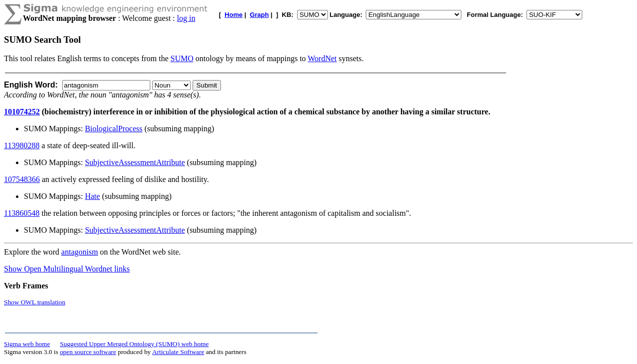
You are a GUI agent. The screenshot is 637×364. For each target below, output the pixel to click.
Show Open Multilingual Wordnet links (67, 269)
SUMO (182, 58)
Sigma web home (27, 344)
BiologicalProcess (114, 129)
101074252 (22, 112)
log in (186, 18)
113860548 (22, 213)
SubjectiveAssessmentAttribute (135, 162)
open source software (88, 352)
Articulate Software (178, 352)
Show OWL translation (35, 302)
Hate (93, 196)
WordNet (322, 58)
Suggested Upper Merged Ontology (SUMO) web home (135, 344)
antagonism (80, 252)
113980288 (22, 145)
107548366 (22, 179)
